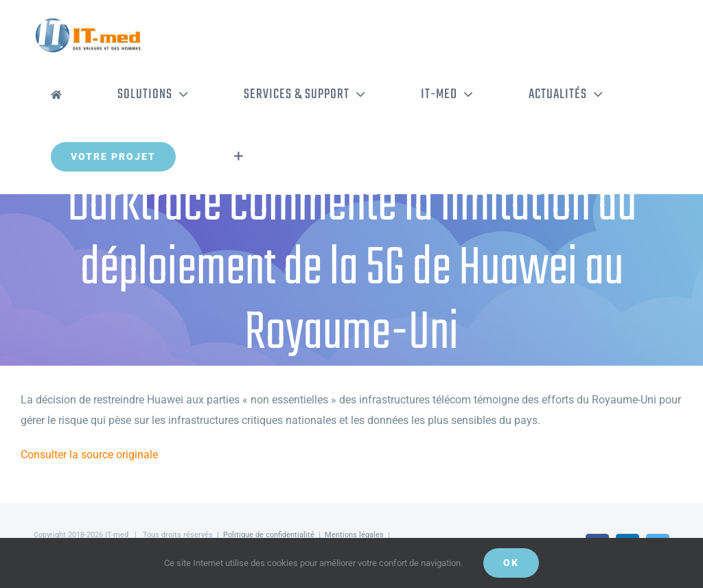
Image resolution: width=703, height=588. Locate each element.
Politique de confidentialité (269, 535)
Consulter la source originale (89, 455)
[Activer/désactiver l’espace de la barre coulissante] (239, 156)
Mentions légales (354, 535)
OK (511, 563)
